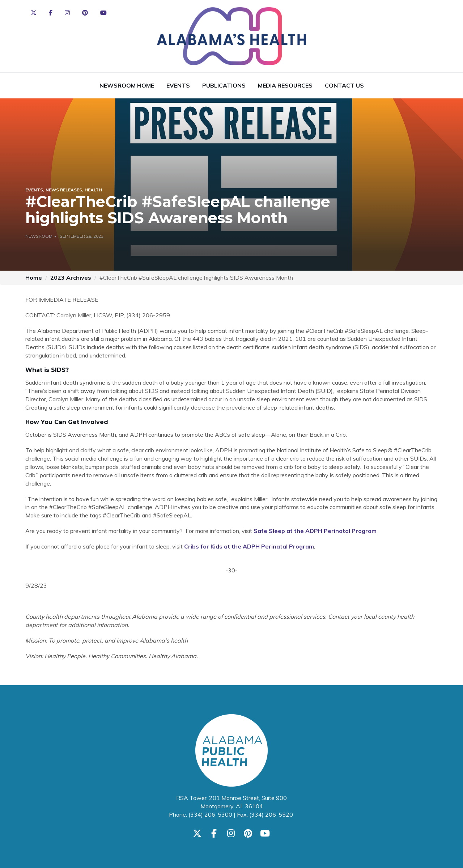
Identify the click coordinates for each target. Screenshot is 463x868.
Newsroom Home (127, 85)
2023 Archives (71, 278)
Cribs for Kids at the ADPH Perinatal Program (249, 546)
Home (34, 278)
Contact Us (344, 85)
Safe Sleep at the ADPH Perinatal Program (315, 531)
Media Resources (285, 85)
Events (178, 85)
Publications (224, 85)
